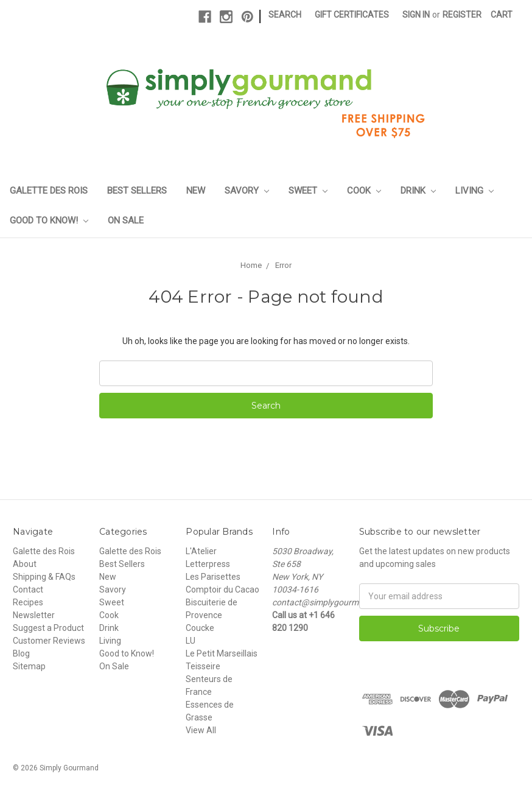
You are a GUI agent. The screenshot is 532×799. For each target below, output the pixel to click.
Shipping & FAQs (44, 577)
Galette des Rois (49, 191)
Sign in (416, 15)
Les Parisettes (213, 577)
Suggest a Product (48, 628)
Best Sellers (137, 191)
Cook (364, 191)
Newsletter (34, 615)
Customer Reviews (49, 641)
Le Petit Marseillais (222, 653)
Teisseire (203, 666)
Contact (28, 590)
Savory (247, 191)
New (196, 191)
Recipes (28, 602)
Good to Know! (49, 220)
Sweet (308, 191)
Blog (21, 653)
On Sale (126, 220)
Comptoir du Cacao (222, 590)
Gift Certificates (352, 15)
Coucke (200, 628)
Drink (418, 191)
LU (191, 641)
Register (462, 15)
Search (285, 15)
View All (201, 730)
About (25, 564)
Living (474, 191)
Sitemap (29, 666)
